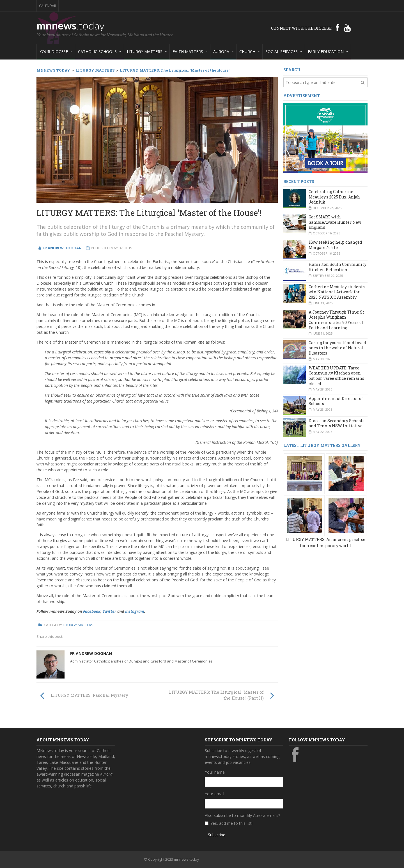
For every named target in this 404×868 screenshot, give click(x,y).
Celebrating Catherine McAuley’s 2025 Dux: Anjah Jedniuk (334, 197)
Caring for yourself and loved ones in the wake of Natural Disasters (337, 348)
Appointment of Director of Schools (336, 401)
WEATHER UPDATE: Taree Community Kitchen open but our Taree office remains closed (336, 376)
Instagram (135, 611)
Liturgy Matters (78, 625)
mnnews (71, 25)
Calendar (48, 6)
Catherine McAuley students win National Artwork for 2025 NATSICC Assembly (337, 292)
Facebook (92, 611)
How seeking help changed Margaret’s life (335, 245)
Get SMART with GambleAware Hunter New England (335, 222)
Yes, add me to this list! (231, 823)
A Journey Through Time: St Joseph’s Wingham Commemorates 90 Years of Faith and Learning (336, 320)
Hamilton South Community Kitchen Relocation (338, 267)
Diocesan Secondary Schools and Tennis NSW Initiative (337, 423)
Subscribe (217, 835)
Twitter (109, 611)
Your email (214, 794)
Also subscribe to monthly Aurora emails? (242, 815)
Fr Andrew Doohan (91, 653)
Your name (215, 772)
